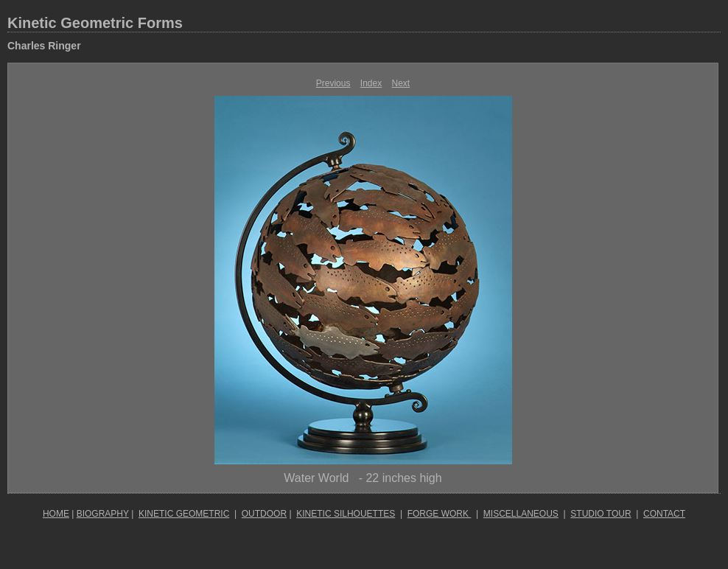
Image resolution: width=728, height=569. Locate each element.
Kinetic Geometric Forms (95, 23)
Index (371, 83)
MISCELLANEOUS (521, 514)
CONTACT (664, 514)
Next (401, 83)
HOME (56, 514)
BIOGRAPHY (103, 514)
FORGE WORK (440, 514)
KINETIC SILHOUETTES (346, 514)
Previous (333, 83)
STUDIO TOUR (601, 514)
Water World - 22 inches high (363, 478)
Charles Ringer (44, 46)
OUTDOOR (264, 514)
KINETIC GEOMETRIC (184, 514)
